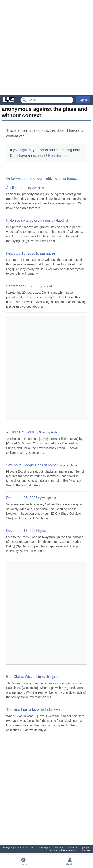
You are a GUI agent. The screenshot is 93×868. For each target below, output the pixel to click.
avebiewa (39, 188)
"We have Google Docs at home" (32, 465)
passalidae (48, 253)
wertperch (49, 498)
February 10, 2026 (21, 253)
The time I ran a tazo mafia (27, 710)
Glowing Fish (48, 432)
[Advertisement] (46, 47)
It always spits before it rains (29, 220)
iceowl (48, 286)
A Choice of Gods (20, 432)
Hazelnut (62, 221)
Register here (59, 156)
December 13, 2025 (22, 531)
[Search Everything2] (47, 100)
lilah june (52, 677)
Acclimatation (17, 188)
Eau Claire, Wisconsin (24, 677)
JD (44, 531)
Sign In (83, 100)
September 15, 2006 (22, 286)
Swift (57, 710)
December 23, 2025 (22, 498)
